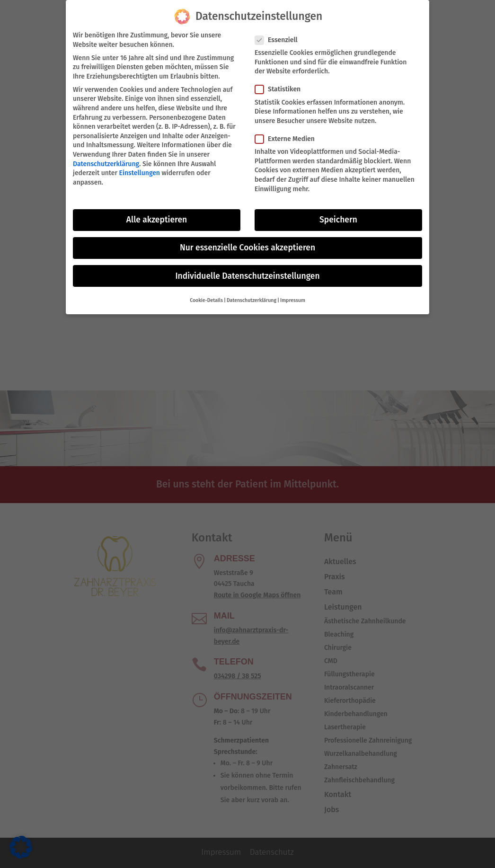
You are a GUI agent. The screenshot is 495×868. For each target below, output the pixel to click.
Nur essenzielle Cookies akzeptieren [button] (247, 245)
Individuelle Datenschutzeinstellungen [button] (247, 273)
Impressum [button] (293, 298)
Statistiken (282, 87)
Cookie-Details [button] (206, 298)
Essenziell (280, 38)
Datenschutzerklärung (106, 161)
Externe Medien (289, 137)
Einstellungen (140, 171)
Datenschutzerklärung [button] (252, 298)
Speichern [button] (338, 217)
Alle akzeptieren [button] (157, 217)
